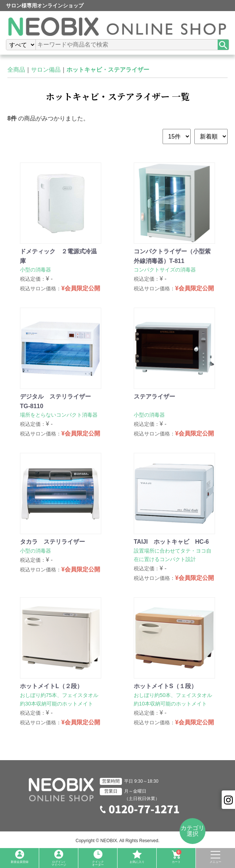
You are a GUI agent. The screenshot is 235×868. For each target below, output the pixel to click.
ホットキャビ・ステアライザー (108, 70)
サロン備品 (46, 70)
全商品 (16, 70)
